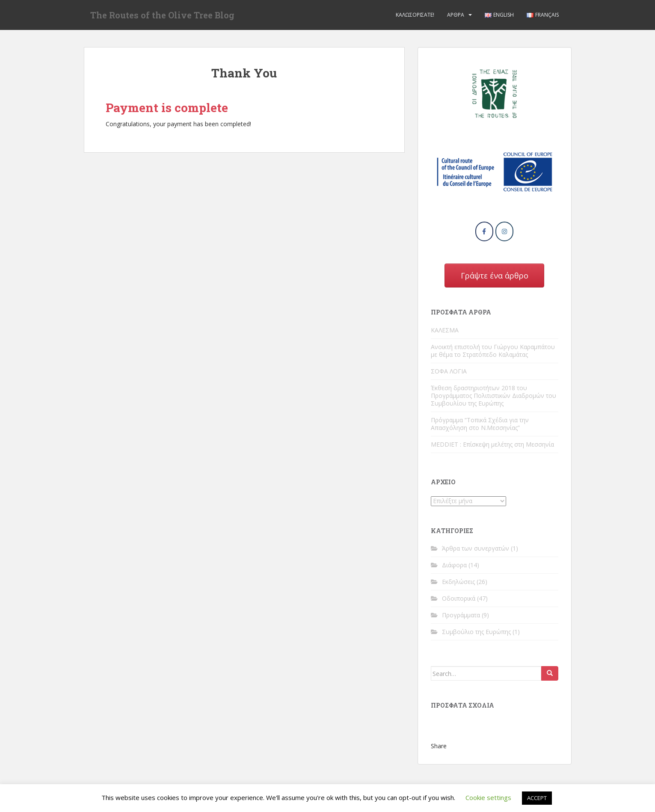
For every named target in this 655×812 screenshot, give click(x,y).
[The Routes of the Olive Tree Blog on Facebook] (484, 231)
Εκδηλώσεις (458, 582)
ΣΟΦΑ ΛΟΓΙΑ (449, 371)
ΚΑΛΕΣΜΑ (445, 330)
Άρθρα (456, 15)
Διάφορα (454, 565)
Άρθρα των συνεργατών (476, 548)
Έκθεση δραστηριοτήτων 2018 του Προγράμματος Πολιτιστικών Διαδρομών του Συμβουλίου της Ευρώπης (493, 396)
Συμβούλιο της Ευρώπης (476, 632)
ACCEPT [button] (537, 798)
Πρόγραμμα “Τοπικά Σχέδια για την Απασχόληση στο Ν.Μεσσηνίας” (480, 424)
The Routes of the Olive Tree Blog (162, 15)
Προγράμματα (461, 615)
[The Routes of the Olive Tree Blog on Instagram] (504, 231)
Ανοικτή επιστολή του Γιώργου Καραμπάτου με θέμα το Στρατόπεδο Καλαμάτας (493, 351)
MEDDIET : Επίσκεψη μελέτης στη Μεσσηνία (492, 444)
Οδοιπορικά (459, 598)
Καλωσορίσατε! (415, 15)
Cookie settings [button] (488, 797)
